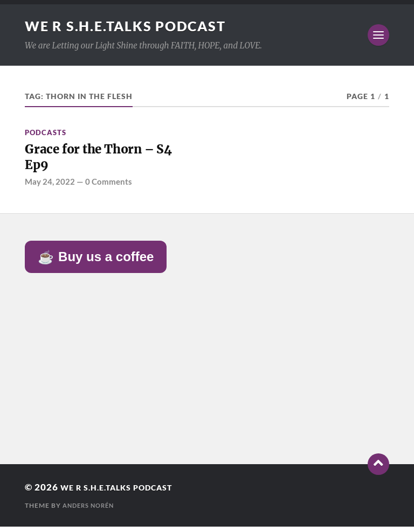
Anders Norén (91, 511)
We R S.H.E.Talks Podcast (130, 26)
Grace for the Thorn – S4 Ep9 (109, 160)
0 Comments (109, 187)
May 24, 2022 (50, 187)
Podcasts (46, 132)
